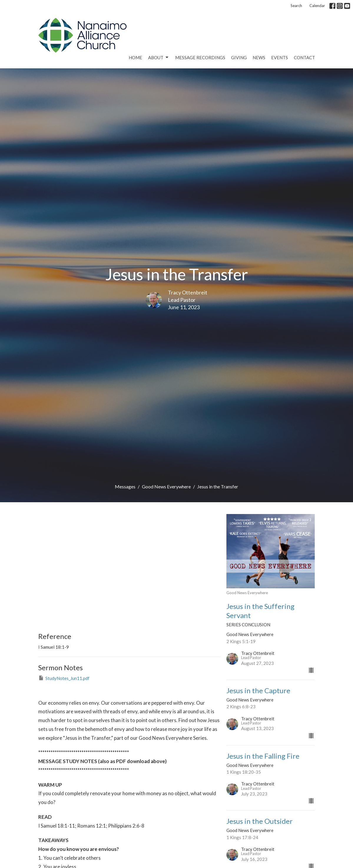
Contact (304, 57)
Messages (125, 486)
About (159, 57)
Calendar (317, 6)
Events (280, 57)
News (259, 57)
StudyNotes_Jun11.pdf (64, 678)
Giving (239, 57)
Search (296, 6)
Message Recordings (200, 57)
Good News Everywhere (166, 486)
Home (135, 57)
